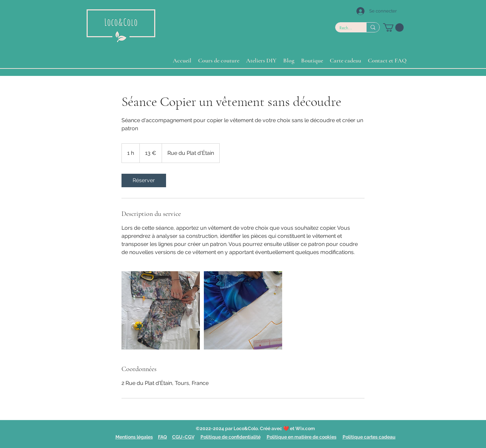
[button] (393, 27)
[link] (144, 180)
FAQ (163, 437)
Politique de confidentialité (231, 437)
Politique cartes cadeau (369, 437)
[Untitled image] (161, 310)
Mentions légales (134, 437)
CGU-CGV (183, 437)
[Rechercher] (346, 28)
